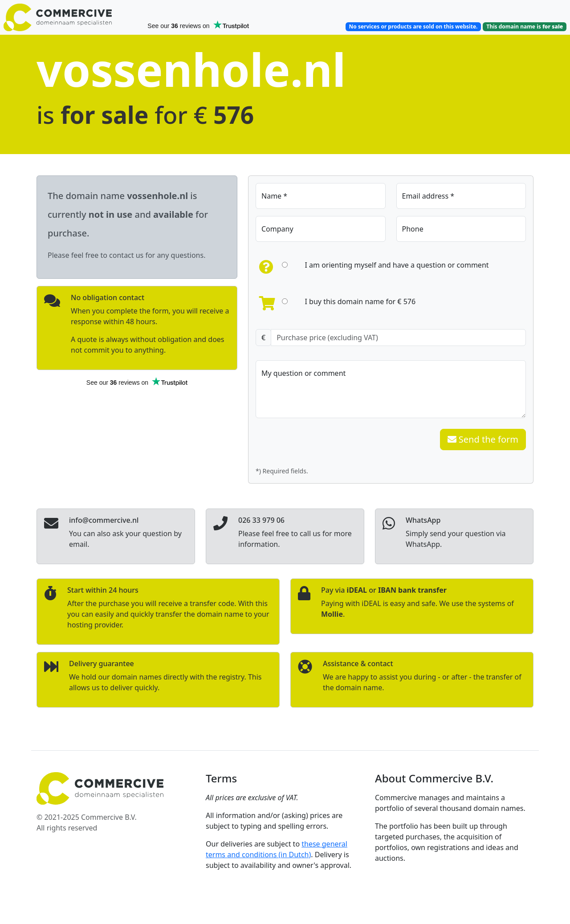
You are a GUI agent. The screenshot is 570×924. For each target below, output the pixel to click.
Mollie (332, 614)
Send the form (483, 439)
